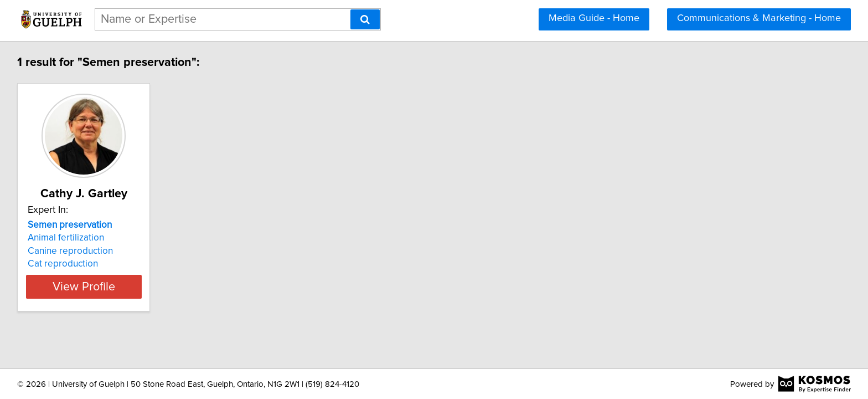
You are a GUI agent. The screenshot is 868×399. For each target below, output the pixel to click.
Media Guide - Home (594, 18)
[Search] (365, 19)
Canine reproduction (72, 251)
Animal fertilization (68, 238)
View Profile (99, 287)
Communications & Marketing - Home (759, 18)
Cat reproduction (64, 264)
